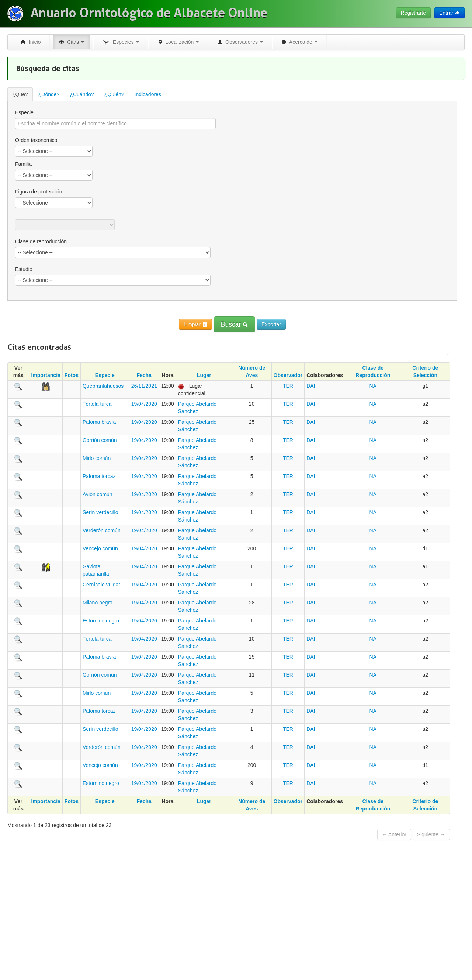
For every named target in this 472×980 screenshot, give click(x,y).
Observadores (240, 42)
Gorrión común (100, 440)
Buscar (234, 324)
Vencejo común (100, 548)
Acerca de (299, 42)
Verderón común (102, 530)
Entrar (450, 13)
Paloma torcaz (99, 476)
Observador (288, 375)
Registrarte (413, 13)
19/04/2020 (144, 404)
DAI (311, 386)
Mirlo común (97, 458)
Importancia (46, 375)
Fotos (72, 375)
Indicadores (148, 94)
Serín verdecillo (100, 512)
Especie (24, 112)
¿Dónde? (49, 94)
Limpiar (195, 324)
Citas (72, 42)
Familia (23, 164)
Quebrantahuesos (103, 386)
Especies (121, 42)
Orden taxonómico (36, 140)
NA (373, 386)
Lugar (204, 375)
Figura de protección (39, 192)
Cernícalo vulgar (101, 585)
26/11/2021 (144, 386)
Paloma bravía (99, 422)
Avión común (98, 494)
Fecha (144, 375)
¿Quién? (114, 94)
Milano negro (98, 603)
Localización (178, 42)
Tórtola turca (97, 404)
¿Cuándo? (82, 94)
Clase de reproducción (41, 241)
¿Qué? (20, 94)
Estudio (24, 269)
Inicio (31, 42)
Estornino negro (101, 621)
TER (288, 386)
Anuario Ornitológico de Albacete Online (149, 13)
